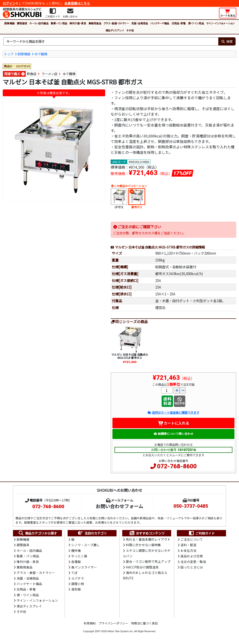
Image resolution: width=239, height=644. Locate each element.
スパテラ (78, 578)
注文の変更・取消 (193, 562)
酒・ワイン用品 (196, 23)
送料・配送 (188, 545)
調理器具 (22, 23)
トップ (9, 54)
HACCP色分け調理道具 (142, 567)
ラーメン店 (50, 74)
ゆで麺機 (41, 54)
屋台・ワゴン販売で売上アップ (148, 561)
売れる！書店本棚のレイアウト (148, 539)
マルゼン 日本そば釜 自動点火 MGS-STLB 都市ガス (130, 356)
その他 (130, 30)
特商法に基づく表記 (144, 623)
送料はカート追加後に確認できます (173, 412)
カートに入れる (174, 423)
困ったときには (192, 567)
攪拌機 (76, 550)
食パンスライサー (84, 567)
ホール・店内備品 (39, 23)
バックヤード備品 (160, 23)
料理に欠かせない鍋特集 (143, 545)
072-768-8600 (177, 466)
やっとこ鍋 (79, 556)
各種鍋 (76, 562)
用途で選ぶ (12, 74)
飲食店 (32, 74)
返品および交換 (192, 556)
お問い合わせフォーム (119, 506)
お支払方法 (188, 550)
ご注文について (192, 539)
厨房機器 (9, 23)
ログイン (9, 3)
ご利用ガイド (202, 533)
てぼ (74, 573)
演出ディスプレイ (115, 30)
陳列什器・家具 (78, 23)
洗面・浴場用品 (140, 23)
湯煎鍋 (76, 589)
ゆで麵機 (69, 74)
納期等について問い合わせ (174, 434)
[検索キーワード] (111, 41)
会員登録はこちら (77, 3)
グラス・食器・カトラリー (116, 23)
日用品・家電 (179, 23)
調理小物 (78, 584)
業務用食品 (95, 23)
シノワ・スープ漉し (85, 545)
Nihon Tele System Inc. (121, 631)
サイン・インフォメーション (220, 23)
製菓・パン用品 (59, 23)
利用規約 (90, 623)
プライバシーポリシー (113, 623)
